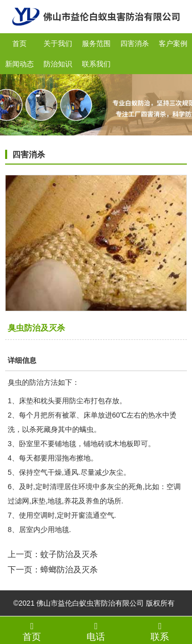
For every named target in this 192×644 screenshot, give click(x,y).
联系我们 (96, 64)
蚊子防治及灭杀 (69, 554)
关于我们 (58, 43)
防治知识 (58, 64)
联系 (160, 631)
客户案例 (173, 43)
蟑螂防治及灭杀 (69, 570)
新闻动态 (19, 64)
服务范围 (96, 43)
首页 (19, 43)
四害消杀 (135, 43)
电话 (96, 631)
